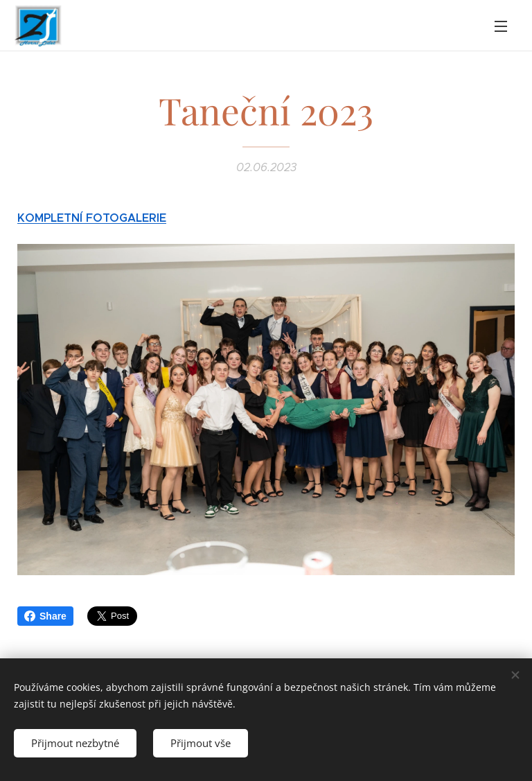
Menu (501, 26)
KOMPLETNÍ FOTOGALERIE (92, 218)
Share (45, 616)
